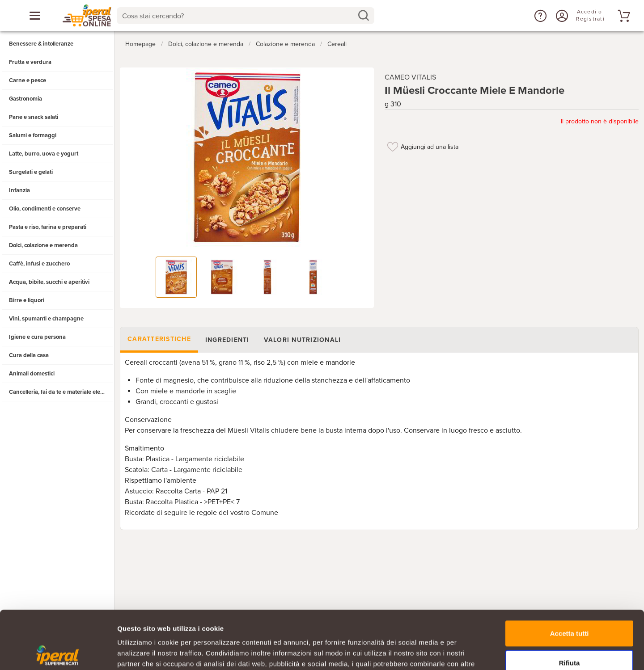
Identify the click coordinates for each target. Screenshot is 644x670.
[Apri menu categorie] (35, 16)
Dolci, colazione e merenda (43, 245)
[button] (539, 16)
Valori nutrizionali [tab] (303, 340)
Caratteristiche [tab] (159, 339)
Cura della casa (29, 355)
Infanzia (19, 190)
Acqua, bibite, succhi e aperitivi (49, 282)
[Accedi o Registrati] (561, 16)
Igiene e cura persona (37, 337)
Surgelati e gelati (31, 172)
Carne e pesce (28, 80)
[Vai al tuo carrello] (623, 16)
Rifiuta (570, 605)
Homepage (140, 44)
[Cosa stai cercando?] (238, 16)
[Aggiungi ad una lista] (393, 147)
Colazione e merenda (285, 44)
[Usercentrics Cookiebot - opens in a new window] (58, 653)
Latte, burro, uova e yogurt (44, 154)
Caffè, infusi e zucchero (39, 264)
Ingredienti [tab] (227, 340)
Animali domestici (32, 374)
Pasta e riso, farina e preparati (48, 227)
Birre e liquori (27, 300)
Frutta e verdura (30, 62)
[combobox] (245, 16)
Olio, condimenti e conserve (45, 209)
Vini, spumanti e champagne (46, 319)
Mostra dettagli (470, 652)
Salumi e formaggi (33, 135)
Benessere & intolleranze (41, 44)
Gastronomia (25, 99)
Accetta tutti (570, 575)
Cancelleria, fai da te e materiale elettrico (61, 392)
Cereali (337, 44)
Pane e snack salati (34, 117)
